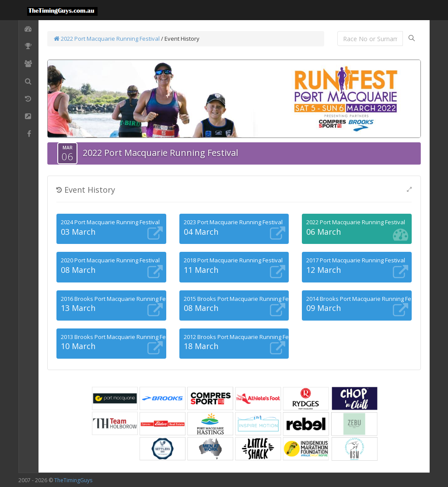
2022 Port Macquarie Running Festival (107, 39)
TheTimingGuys (73, 480)
